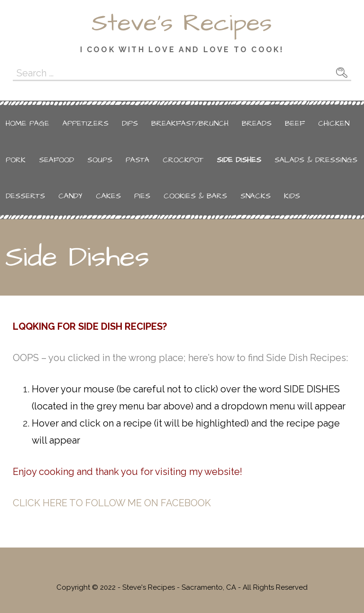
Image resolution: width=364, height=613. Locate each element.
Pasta (137, 160)
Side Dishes (239, 160)
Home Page (27, 123)
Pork (16, 160)
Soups (100, 160)
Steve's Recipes (182, 23)
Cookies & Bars (195, 196)
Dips (130, 123)
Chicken (334, 123)
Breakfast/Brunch (190, 123)
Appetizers (86, 123)
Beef (295, 123)
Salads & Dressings (316, 160)
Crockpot (183, 160)
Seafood (56, 160)
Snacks (255, 196)
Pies (142, 196)
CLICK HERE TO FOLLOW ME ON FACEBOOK (112, 503)
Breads (257, 123)
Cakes (108, 196)
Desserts (25, 196)
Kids (292, 196)
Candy (70, 196)
